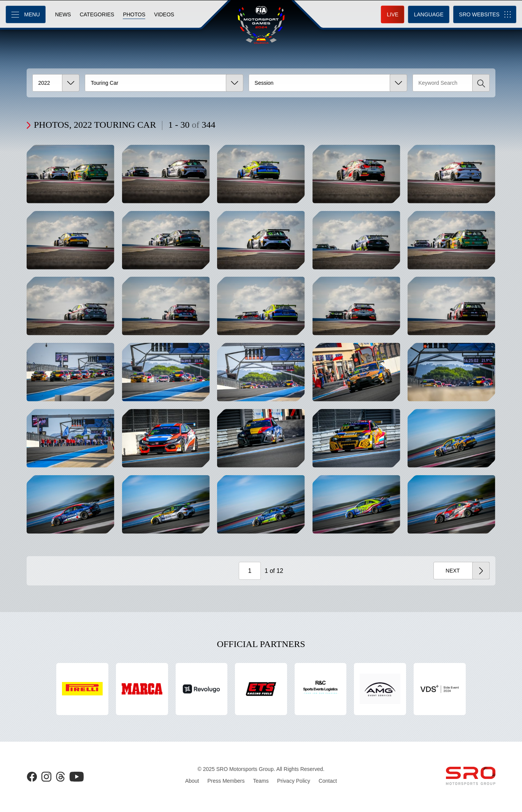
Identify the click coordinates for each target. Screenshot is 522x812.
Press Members (226, 781)
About (192, 781)
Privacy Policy (294, 781)
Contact (328, 781)
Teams (261, 781)
